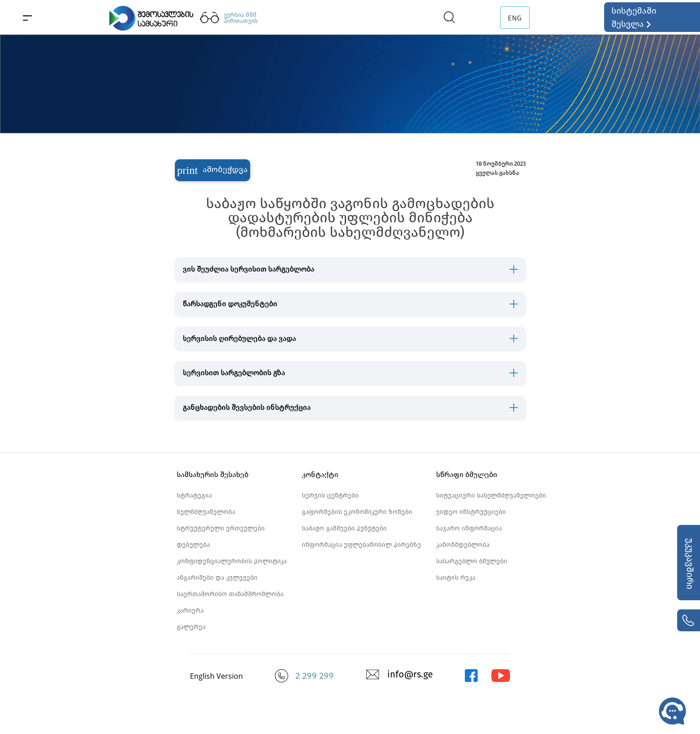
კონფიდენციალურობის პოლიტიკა (232, 561)
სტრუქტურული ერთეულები (221, 528)
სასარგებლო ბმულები (472, 561)
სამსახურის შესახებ (213, 474)
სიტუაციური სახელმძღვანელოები (491, 495)
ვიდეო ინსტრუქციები (471, 512)
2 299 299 (315, 676)
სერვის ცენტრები (330, 495)
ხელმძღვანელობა (206, 512)
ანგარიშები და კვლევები (217, 578)
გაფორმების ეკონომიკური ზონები (357, 512)
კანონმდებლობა (463, 545)
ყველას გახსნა (497, 173)
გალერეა (191, 627)
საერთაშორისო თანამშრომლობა (230, 594)
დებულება (193, 545)
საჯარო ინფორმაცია (469, 528)
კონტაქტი (320, 474)
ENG (515, 18)
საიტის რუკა (456, 578)
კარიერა (190, 611)
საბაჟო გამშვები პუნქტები (344, 528)
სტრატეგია (194, 495)
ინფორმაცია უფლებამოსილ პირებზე (361, 545)
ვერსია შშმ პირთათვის (241, 18)
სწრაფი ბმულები (467, 474)
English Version (216, 676)
